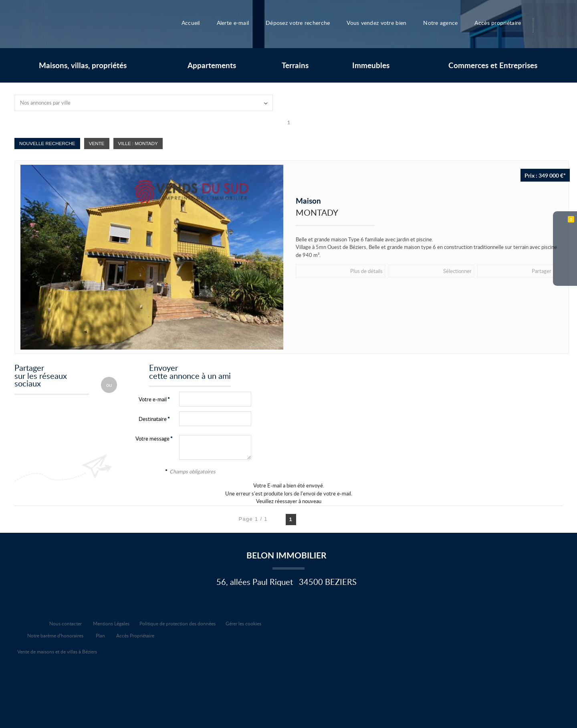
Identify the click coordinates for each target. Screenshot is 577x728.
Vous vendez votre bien (379, 22)
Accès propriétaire (504, 22)
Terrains (295, 65)
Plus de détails (326, 271)
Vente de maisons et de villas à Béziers (57, 651)
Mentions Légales (111, 623)
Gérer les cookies (243, 623)
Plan (100, 635)
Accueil (184, 22)
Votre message (152, 439)
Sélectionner (379, 271)
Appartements (212, 65)
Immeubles (371, 65)
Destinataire (153, 419)
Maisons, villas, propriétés (83, 65)
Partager (425, 271)
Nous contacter (66, 623)
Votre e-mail (153, 399)
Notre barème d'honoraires (56, 635)
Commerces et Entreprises (493, 65)
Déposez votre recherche (295, 22)
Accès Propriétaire (135, 635)
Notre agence (445, 22)
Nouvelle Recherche (47, 143)
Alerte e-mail (227, 22)
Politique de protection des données (178, 623)
